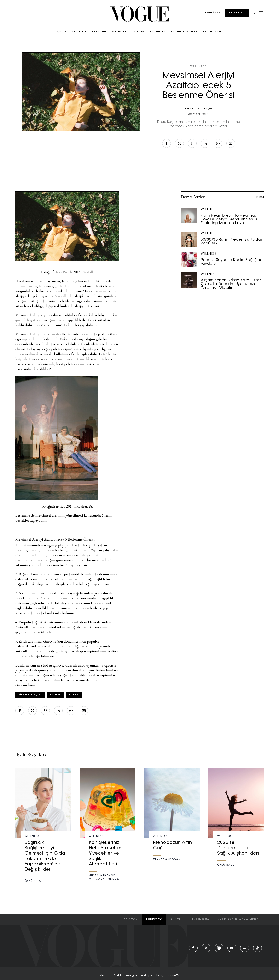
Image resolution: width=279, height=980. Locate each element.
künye (176, 919)
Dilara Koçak (204, 109)
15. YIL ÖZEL (212, 32)
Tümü (260, 197)
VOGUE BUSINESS (184, 32)
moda (104, 976)
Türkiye (154, 919)
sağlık (55, 695)
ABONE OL (237, 13)
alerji (74, 695)
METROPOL (121, 32)
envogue (131, 976)
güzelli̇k (117, 976)
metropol (147, 976)
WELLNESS (199, 66)
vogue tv (173, 976)
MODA (62, 32)
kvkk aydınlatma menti (239, 919)
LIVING (140, 32)
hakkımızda (199, 919)
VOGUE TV (158, 32)
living (160, 976)
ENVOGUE (99, 32)
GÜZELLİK (80, 32)
